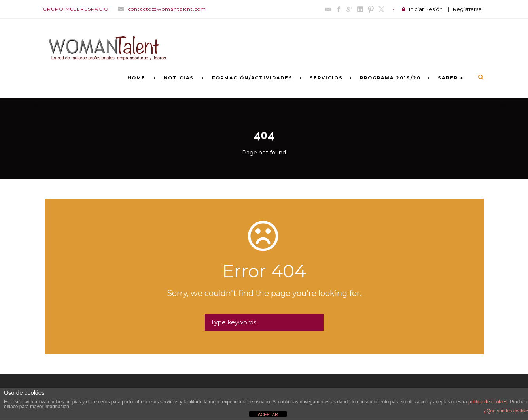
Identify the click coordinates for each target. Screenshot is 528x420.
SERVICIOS (326, 78)
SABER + (451, 78)
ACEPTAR (268, 414)
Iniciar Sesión (426, 9)
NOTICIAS (179, 78)
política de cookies (488, 402)
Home (136, 78)
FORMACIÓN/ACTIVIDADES (252, 78)
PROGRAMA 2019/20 (390, 78)
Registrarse (467, 9)
